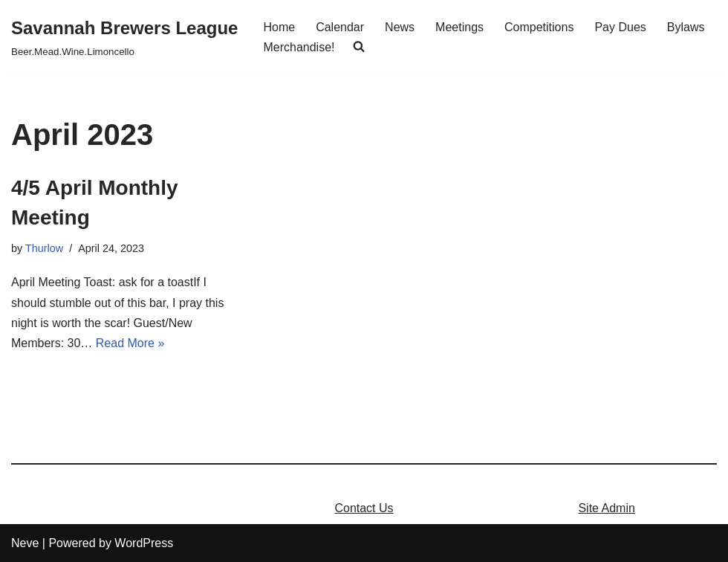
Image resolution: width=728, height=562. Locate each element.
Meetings (459, 27)
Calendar (340, 27)
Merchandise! (299, 47)
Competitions (539, 27)
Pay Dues (620, 27)
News (400, 27)
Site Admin (606, 508)
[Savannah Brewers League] (124, 37)
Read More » (130, 343)
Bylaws (686, 27)
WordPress (144, 543)
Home (279, 27)
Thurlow (44, 248)
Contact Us (364, 508)
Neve (25, 543)
